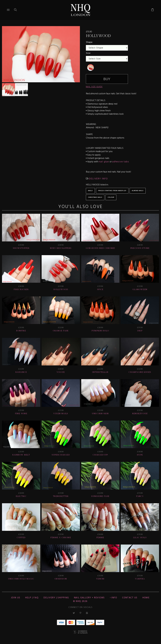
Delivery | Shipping (56, 598)
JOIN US (15, 598)
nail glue (104, 162)
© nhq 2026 (80, 601)
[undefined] (91, 68)
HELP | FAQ (32, 598)
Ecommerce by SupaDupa (83, 632)
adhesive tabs (121, 162)
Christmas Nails (95, 197)
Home (146, 598)
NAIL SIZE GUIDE (94, 87)
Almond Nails (138, 191)
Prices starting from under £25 (112, 191)
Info (114, 598)
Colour (111, 197)
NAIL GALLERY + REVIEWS (89, 598)
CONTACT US (130, 598)
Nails (90, 191)
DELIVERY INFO (98, 179)
